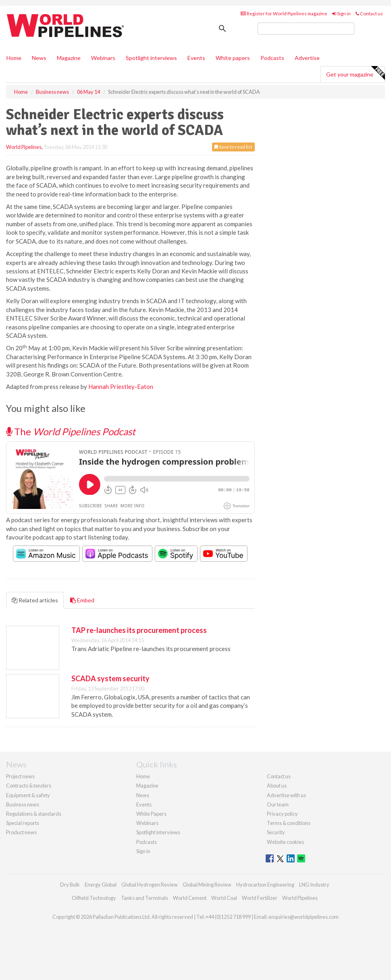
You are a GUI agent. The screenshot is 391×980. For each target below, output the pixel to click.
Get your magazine (355, 73)
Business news (23, 804)
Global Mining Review (207, 885)
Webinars (103, 58)
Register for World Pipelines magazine (284, 13)
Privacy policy (282, 814)
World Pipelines (24, 147)
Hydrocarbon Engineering (265, 885)
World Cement (190, 898)
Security (276, 832)
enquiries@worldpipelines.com (304, 917)
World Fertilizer (260, 898)
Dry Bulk (70, 885)
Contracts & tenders (29, 786)
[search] (306, 29)
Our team (278, 804)
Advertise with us (286, 795)
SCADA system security (110, 678)
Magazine (69, 58)
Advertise (307, 58)
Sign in (341, 13)
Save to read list (233, 147)
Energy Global (101, 885)
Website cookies (285, 842)
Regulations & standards (34, 814)
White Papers (151, 814)
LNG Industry (314, 885)
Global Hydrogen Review (150, 885)
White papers (233, 58)
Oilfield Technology (94, 898)
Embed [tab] (82, 600)
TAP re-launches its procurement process (139, 630)
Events (196, 58)
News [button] (39, 58)
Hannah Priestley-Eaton (121, 387)
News (143, 795)
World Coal (224, 898)
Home (14, 58)
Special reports (23, 823)
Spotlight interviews (151, 58)
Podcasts (272, 58)
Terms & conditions (289, 823)
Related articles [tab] (35, 600)
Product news (21, 832)
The (71, 431)
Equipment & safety (28, 795)
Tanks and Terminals (145, 898)
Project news (20, 776)
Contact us (369, 13)
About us (277, 786)
